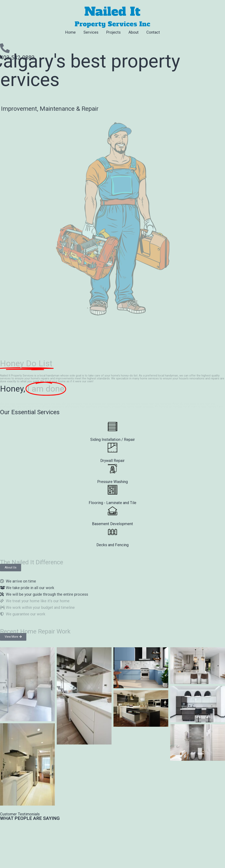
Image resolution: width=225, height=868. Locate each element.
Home (70, 32)
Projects (113, 32)
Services (91, 32)
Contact (153, 32)
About (134, 32)
